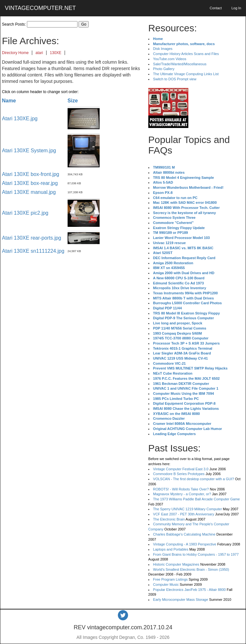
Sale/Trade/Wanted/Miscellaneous (180, 64)
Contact (216, 8)
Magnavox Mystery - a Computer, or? (182, 494)
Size (73, 101)
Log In (236, 8)
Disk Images (163, 49)
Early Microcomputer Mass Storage (181, 600)
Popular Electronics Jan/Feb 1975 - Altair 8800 (189, 590)
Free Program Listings (170, 579)
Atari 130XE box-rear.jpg (30, 183)
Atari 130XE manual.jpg (29, 192)
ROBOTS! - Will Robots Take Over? (181, 489)
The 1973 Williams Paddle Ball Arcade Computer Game (197, 499)
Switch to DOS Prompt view (175, 79)
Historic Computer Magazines (176, 564)
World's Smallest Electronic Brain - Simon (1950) (191, 569)
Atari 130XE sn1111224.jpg (33, 251)
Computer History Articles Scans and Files (186, 54)
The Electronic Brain (169, 519)
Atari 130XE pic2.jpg (25, 213)
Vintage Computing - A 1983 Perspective (185, 544)
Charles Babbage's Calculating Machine (184, 534)
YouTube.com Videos (170, 59)
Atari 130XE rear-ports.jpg (32, 238)
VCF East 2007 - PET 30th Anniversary (184, 514)
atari (39, 53)
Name (9, 101)
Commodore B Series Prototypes (179, 474)
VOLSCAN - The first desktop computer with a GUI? (194, 479)
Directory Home (15, 53)
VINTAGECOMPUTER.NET (40, 8)
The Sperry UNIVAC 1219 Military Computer (188, 509)
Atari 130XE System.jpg (29, 151)
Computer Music (166, 584)
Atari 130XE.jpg (20, 119)
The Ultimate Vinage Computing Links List (186, 74)
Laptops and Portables (171, 549)
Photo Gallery (164, 69)
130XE (56, 53)
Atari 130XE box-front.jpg (31, 174)
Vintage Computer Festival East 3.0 (181, 469)
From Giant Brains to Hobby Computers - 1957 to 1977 (196, 554)
